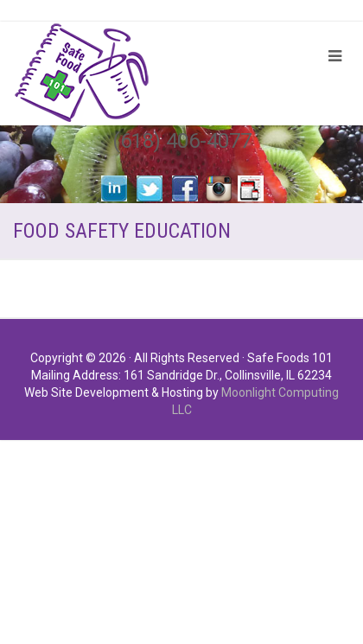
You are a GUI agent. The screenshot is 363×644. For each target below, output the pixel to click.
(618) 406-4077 (182, 141)
